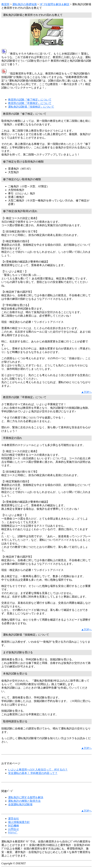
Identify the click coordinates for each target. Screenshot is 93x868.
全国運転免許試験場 (20, 804)
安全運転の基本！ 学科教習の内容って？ (33, 773)
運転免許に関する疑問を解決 (26, 797)
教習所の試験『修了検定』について (30, 100)
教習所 (5, 4)
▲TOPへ (86, 392)
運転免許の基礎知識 (25, 4)
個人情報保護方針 (19, 822)
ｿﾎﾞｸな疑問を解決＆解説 (54, 4)
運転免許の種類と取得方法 (24, 801)
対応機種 (14, 826)
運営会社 (14, 819)
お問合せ (14, 829)
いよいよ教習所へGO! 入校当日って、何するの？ (38, 770)
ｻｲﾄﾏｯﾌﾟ (13, 833)
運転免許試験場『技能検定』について (31, 107)
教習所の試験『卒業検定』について (30, 103)
